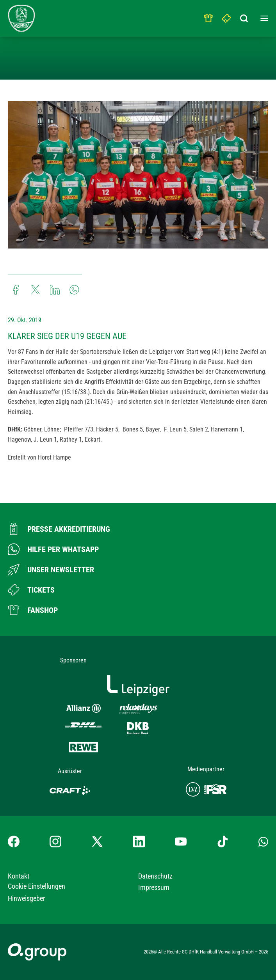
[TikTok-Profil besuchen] (223, 842)
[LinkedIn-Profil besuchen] (139, 842)
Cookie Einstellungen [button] (37, 886)
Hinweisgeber (26, 898)
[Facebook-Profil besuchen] (14, 842)
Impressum (154, 887)
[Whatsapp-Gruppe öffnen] (263, 842)
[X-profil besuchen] (97, 842)
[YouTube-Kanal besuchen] (181, 842)
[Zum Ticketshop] (31, 590)
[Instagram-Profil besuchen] (55, 842)
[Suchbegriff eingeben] (245, 16)
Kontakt (19, 876)
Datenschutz (155, 876)
